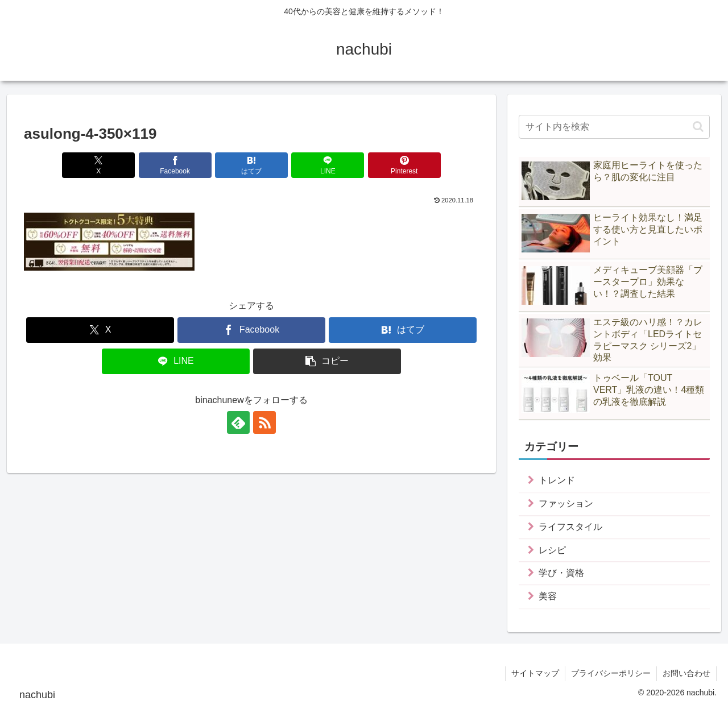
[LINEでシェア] (328, 165)
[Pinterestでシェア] (404, 165)
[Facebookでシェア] (175, 165)
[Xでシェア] (98, 165)
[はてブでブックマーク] (251, 165)
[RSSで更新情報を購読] (264, 422)
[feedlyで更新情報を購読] (238, 422)
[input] (614, 127)
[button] (327, 361)
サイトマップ (535, 673)
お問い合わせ (686, 673)
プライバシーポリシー (611, 673)
